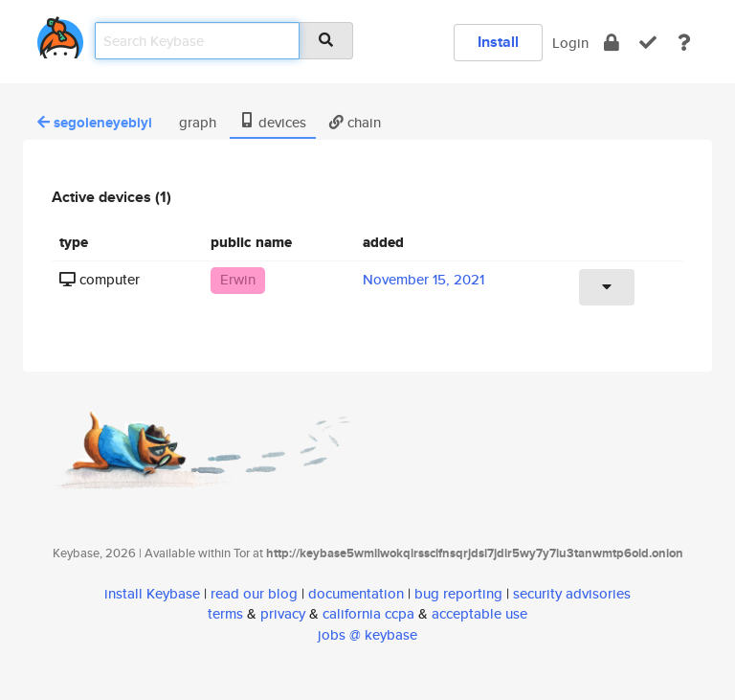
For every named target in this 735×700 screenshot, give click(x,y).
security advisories (572, 593)
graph (196, 122)
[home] (60, 34)
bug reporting (458, 593)
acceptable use (479, 613)
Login (570, 43)
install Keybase (152, 593)
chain (355, 122)
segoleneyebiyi (95, 123)
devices (273, 122)
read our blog (254, 593)
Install (498, 42)
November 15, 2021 (423, 279)
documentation (356, 593)
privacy (283, 613)
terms (225, 613)
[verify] (648, 43)
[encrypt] (612, 43)
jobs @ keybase (367, 634)
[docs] (684, 43)
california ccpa (368, 613)
